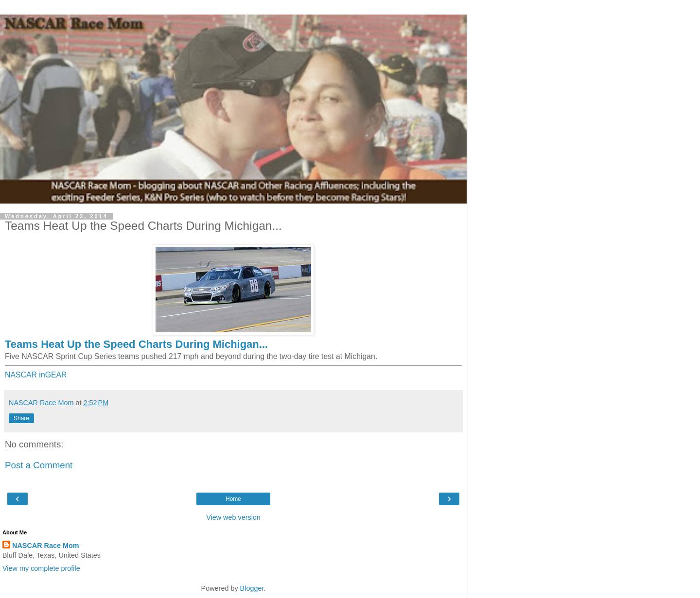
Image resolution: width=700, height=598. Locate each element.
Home (233, 499)
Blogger (252, 588)
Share (21, 418)
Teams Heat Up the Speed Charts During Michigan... (136, 344)
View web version (233, 517)
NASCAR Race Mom (46, 546)
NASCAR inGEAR (36, 375)
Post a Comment (39, 465)
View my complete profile (41, 568)
